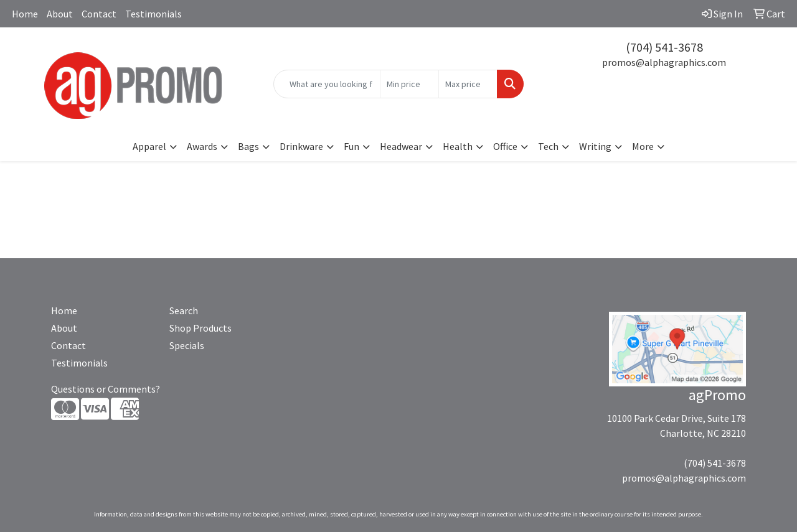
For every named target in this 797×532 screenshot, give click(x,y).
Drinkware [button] (301, 146)
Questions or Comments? (106, 389)
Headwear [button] (401, 146)
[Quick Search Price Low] (409, 84)
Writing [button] (595, 146)
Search (184, 310)
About (60, 14)
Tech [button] (548, 146)
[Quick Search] (327, 84)
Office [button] (505, 146)
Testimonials (153, 14)
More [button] (643, 146)
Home (25, 14)
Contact (99, 14)
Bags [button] (248, 146)
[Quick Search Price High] (468, 84)
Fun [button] (351, 146)
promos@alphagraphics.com (664, 62)
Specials (187, 345)
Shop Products (200, 328)
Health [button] (458, 146)
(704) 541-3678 (664, 47)
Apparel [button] (149, 146)
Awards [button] (202, 146)
